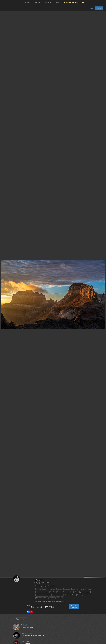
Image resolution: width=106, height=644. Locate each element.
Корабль (53, 592)
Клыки (46, 592)
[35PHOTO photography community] (12, 3)
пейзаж (38, 595)
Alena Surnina (25, 642)
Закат (77, 592)
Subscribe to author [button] (74, 607)
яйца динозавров (58, 595)
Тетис (74, 595)
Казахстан (67, 589)
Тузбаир (89, 589)
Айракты (39, 589)
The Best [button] (48, 3)
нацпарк (52, 598)
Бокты (59, 592)
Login (91, 8)
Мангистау (75, 589)
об (62, 598)
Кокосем (53, 589)
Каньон (83, 589)
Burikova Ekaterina (27, 633)
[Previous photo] (2, 286)
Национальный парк (42, 598)
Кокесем (60, 589)
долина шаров (47, 595)
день (88, 592)
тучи (58, 598)
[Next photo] (104, 286)
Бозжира (46, 589)
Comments (21, 619)
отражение (39, 592)
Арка (71, 592)
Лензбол (65, 592)
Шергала (67, 595)
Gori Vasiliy (24, 625)
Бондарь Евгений (42, 583)
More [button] (58, 3)
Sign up (99, 8)
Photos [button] (28, 3)
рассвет (83, 592)
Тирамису (80, 595)
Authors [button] (38, 3)
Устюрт (87, 595)
